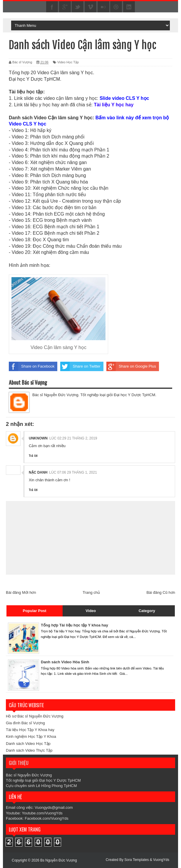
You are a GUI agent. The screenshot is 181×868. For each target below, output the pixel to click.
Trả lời (33, 456)
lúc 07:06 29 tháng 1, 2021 (73, 472)
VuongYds (161, 860)
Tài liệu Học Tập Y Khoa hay (30, 730)
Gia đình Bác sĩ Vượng (25, 723)
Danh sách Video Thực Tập (29, 750)
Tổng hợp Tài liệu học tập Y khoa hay (74, 625)
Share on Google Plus (131, 366)
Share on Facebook (32, 366)
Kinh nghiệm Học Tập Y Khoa (31, 736)
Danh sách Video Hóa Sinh (65, 662)
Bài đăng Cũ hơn (161, 592)
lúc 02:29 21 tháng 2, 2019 (73, 438)
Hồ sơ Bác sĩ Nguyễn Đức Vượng (35, 716)
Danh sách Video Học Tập (28, 744)
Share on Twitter (80, 366)
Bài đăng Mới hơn (21, 592)
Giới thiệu (19, 763)
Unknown (38, 438)
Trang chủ (91, 592)
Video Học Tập (68, 62)
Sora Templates (136, 860)
